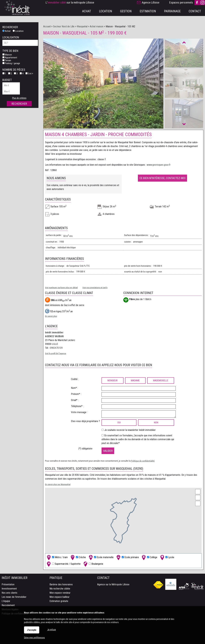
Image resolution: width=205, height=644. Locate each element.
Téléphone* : (77, 406)
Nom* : (74, 388)
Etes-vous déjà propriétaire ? (85, 421)
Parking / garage (11, 63)
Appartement (10, 58)
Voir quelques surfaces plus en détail (61, 287)
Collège (149, 557)
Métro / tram (57, 557)
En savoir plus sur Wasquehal (58, 484)
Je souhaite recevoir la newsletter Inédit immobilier (130, 430)
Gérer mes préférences (34, 638)
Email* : (75, 400)
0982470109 (56, 348)
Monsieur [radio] (113, 381)
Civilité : (75, 379)
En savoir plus (51, 316)
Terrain (7, 60)
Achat (6, 31)
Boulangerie (93, 564)
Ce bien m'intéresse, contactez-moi (162, 178)
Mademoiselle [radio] (161, 381)
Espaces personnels (181, 2)
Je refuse (52, 630)
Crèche (78, 557)
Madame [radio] (135, 381)
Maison (7, 55)
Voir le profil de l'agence (56, 353)
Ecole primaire (127, 557)
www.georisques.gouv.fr (159, 165)
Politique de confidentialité (143, 461)
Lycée (167, 557)
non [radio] (156, 423)
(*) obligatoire (85, 449)
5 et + (29, 74)
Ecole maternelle (101, 557)
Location (18, 31)
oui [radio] (119, 423)
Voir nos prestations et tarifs (95, 287)
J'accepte (32, 630)
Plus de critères (19, 98)
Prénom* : (76, 394)
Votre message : (79, 412)
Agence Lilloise (151, 2)
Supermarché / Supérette (63, 564)
